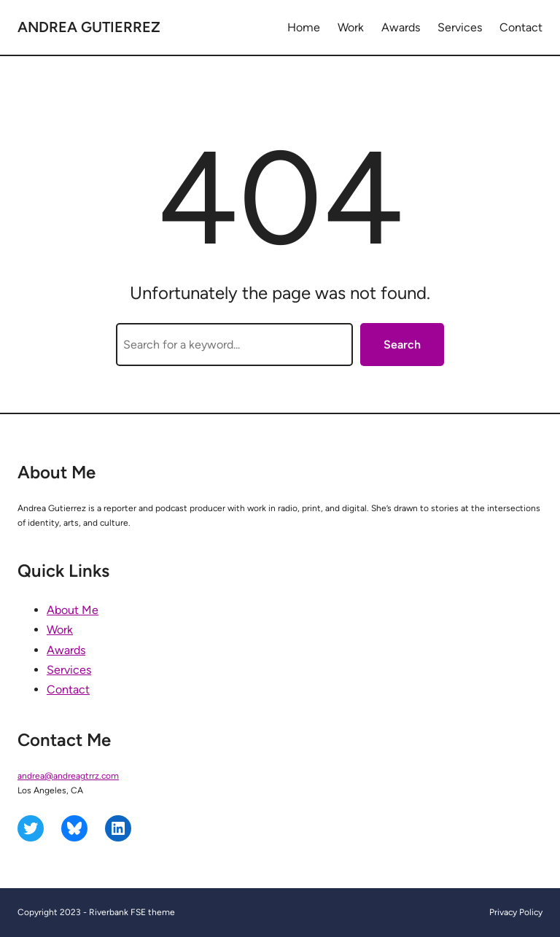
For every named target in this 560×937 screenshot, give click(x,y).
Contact (68, 689)
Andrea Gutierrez (89, 27)
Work (60, 630)
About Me (73, 610)
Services (69, 670)
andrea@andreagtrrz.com (68, 776)
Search (402, 345)
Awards (66, 650)
